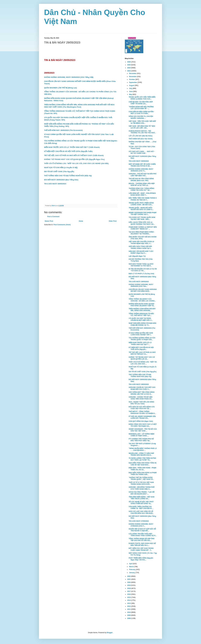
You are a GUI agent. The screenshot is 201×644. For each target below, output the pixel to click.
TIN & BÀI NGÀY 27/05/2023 (139, 521)
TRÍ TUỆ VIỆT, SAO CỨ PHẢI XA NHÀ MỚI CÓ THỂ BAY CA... (142, 353)
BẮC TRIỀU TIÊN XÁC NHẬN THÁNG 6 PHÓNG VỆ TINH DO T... (143, 199)
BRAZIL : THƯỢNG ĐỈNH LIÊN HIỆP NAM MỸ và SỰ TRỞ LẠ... (142, 184)
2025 (129, 65)
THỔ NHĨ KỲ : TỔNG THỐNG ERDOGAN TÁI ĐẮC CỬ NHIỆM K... (142, 412)
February (133, 570)
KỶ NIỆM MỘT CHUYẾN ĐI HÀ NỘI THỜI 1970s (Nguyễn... (141, 348)
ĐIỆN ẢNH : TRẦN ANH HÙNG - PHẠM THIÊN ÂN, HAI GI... (142, 469)
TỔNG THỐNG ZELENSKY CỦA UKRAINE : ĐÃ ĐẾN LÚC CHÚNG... (142, 300)
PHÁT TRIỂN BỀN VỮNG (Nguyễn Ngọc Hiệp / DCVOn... (141, 559)
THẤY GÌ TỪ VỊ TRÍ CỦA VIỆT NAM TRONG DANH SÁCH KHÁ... (141, 483)
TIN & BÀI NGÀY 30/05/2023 (139, 161)
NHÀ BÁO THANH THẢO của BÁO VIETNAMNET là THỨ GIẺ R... (141, 265)
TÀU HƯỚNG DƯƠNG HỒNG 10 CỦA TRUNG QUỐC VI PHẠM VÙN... (142, 339)
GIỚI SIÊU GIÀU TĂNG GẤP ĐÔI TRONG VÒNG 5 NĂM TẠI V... (140, 247)
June (131, 92)
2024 (129, 68)
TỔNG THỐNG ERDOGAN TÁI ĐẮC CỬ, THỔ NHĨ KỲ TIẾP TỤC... (141, 315)
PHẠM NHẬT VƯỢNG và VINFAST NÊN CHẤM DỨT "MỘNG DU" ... (143, 228)
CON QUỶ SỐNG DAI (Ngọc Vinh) (141, 421)
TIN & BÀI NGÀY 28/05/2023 (139, 384)
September (133, 82)
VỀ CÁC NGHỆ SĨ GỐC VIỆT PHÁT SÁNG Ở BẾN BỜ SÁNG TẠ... (141, 503)
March (132, 567)
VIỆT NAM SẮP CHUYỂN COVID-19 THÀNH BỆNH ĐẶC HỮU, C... (141, 242)
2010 (129, 612)
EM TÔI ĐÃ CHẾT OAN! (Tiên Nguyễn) (142, 372)
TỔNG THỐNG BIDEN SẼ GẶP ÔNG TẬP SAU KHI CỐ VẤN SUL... (142, 540)
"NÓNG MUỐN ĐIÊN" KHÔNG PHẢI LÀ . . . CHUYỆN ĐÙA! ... (143, 449)
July (131, 88)
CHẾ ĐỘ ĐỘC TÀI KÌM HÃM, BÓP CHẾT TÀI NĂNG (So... (141, 103)
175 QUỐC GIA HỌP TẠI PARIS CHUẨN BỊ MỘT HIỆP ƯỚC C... (141, 319)
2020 (129, 582)
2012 (129, 606)
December (133, 73)
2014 (129, 600)
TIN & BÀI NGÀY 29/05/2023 (139, 282)
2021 (129, 579)
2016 (129, 594)
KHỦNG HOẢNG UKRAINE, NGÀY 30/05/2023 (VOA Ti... (141, 170)
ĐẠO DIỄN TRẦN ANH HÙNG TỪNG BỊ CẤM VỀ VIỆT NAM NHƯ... (143, 464)
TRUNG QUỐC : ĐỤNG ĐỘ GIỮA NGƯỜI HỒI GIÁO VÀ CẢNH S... (141, 209)
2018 (129, 588)
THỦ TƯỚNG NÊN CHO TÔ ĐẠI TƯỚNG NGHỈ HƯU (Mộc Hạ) (140, 376)
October (132, 79)
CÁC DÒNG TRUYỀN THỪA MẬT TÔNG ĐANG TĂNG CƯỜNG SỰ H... (143, 535)
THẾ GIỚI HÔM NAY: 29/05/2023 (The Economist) (63, 130)
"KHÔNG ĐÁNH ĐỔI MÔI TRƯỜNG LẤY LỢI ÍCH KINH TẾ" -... (141, 108)
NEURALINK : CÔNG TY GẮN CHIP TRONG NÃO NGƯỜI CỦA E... (141, 454)
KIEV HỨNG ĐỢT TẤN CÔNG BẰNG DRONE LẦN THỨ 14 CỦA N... (142, 393)
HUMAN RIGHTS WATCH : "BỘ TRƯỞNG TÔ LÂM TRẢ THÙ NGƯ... (142, 132)
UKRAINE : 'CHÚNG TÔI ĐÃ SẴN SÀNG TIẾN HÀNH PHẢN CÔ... (141, 398)
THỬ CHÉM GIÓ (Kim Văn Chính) (141, 139)
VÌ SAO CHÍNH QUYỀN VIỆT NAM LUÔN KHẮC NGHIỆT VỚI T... (141, 334)
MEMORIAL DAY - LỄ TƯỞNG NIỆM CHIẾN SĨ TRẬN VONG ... (141, 435)
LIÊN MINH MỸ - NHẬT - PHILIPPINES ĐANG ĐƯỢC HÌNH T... (142, 194)
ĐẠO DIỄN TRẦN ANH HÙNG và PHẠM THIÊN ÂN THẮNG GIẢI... (143, 474)
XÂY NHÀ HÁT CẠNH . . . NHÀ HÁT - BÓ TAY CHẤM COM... (142, 152)
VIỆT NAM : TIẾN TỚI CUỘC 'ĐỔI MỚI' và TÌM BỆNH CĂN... (142, 122)
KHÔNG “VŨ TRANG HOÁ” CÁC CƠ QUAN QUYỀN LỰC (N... (142, 358)
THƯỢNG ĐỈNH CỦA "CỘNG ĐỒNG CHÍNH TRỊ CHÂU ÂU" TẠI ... (141, 189)
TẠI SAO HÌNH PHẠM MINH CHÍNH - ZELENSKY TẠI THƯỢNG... (142, 233)
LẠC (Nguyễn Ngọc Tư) (137, 256)
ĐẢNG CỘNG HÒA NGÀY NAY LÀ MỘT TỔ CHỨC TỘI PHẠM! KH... (143, 425)
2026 (129, 62)
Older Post (113, 221)
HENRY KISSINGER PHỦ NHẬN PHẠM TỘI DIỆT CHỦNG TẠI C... (143, 214)
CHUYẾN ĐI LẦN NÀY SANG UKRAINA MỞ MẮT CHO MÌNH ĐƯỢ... (143, 290)
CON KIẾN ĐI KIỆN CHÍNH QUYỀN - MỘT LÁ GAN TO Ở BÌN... (142, 113)
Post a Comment (53, 217)
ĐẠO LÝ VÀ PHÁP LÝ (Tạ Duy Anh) (141, 274)
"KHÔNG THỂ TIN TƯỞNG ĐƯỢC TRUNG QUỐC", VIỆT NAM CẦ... (141, 478)
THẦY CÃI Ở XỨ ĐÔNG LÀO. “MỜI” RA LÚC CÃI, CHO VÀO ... (143, 363)
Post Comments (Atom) (62, 225)
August (132, 85)
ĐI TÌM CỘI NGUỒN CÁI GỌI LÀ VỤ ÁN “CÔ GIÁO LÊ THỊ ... (143, 270)
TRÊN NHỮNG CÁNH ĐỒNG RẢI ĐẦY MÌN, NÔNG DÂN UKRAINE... (142, 310)
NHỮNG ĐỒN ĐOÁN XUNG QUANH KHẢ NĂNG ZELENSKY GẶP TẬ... (142, 305)
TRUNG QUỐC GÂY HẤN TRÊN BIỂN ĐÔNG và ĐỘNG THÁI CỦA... (142, 98)
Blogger (110, 633)
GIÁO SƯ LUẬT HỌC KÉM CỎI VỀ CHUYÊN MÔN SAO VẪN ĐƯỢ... (141, 512)
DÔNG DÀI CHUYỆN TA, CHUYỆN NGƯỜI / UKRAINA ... (141, 117)
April (131, 564)
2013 (129, 603)
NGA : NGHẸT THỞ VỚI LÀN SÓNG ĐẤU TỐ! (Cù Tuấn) (141, 403)
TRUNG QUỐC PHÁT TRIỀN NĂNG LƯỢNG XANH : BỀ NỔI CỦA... (141, 204)
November (133, 77)
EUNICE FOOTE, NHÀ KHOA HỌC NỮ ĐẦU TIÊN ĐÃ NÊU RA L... (142, 544)
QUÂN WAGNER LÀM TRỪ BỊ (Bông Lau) (61, 88)
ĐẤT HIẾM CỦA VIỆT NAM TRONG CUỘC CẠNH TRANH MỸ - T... (141, 549)
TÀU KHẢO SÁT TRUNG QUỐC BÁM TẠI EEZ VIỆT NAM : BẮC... (142, 218)
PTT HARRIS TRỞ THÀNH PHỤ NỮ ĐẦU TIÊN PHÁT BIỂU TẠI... (141, 440)
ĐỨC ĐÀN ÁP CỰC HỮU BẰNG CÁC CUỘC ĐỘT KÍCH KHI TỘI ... (142, 408)
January (132, 573)
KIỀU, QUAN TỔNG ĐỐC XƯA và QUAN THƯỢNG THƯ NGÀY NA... (142, 223)
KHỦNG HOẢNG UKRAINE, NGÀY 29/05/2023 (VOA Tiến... (141, 285)
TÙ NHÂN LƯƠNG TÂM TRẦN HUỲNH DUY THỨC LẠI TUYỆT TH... (142, 459)
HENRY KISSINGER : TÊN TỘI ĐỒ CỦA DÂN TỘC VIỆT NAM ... (143, 430)
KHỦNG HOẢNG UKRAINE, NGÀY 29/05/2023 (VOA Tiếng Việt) (69, 77)
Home (81, 221)
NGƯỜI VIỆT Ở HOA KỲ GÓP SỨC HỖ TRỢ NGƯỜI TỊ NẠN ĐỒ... (142, 530)
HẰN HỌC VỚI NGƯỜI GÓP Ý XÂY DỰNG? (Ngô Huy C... (141, 252)
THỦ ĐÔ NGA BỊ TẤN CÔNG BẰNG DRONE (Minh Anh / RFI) (141, 180)
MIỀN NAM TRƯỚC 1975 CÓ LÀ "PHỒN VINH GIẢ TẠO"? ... (140, 343)
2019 (129, 585)
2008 (129, 618)
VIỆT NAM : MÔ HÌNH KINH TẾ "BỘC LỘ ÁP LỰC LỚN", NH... (142, 127)
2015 (129, 597)
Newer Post (49, 221)
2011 (129, 609)
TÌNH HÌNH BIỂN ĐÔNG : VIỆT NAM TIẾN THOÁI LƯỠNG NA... (142, 498)
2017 (129, 591)
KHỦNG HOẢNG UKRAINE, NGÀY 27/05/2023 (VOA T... (141, 525)
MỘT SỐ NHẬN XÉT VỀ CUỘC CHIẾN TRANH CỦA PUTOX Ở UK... (142, 165)
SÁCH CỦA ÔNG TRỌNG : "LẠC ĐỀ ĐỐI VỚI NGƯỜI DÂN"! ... (142, 493)
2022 (129, 576)
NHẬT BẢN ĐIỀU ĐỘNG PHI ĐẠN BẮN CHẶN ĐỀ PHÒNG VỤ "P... (142, 324)
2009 (129, 615)
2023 (129, 71)
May (131, 94)
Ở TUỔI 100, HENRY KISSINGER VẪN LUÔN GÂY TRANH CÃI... (142, 417)
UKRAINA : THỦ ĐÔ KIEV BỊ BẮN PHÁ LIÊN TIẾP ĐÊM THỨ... (143, 175)
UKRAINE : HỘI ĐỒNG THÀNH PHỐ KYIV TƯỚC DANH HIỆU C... (142, 488)
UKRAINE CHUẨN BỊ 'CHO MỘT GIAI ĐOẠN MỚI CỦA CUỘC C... (142, 388)
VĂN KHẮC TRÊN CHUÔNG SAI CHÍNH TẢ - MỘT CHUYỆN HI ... (141, 508)
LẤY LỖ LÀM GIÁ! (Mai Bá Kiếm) (141, 136)
